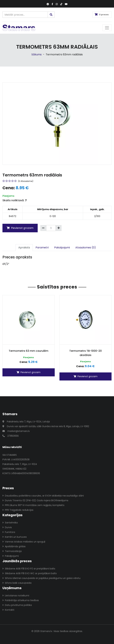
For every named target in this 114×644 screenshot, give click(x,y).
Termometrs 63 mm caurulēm (28, 351)
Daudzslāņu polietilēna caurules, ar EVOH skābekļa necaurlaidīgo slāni (43, 496)
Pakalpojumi (62, 247)
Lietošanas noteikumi (16, 596)
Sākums (37, 54)
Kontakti (8, 610)
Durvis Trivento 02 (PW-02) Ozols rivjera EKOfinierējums (35, 500)
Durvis (7, 527)
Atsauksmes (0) (86, 247)
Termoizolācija (12, 551)
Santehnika (10, 523)
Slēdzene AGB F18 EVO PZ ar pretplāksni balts (29, 569)
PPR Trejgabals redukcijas (18, 510)
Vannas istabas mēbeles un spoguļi (24, 542)
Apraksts (24, 247)
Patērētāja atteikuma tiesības (21, 600)
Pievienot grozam (20, 228)
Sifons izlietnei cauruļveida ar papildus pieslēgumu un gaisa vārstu (41, 578)
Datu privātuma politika (17, 605)
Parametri (42, 247)
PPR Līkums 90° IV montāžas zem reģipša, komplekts (33, 505)
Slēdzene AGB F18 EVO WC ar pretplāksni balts (30, 573)
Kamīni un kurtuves (15, 537)
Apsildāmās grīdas (14, 546)
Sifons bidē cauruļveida (17, 583)
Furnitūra (9, 532)
